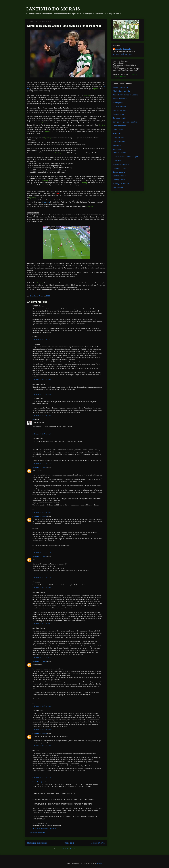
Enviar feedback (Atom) (71, 849)
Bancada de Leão (119, 110)
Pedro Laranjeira (39, 782)
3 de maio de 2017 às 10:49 (42, 657)
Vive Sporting (118, 187)
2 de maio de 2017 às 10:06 (42, 415)
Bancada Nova (118, 114)
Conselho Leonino (120, 126)
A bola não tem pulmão (121, 91)
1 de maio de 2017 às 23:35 (42, 380)
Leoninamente (118, 149)
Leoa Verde (117, 145)
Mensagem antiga (98, 843)
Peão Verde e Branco (121, 164)
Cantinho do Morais (40, 468)
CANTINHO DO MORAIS (53, 9)
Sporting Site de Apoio (121, 184)
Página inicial (69, 843)
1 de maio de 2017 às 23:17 (42, 340)
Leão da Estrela (119, 137)
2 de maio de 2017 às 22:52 (42, 552)
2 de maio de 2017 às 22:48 (42, 512)
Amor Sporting (118, 103)
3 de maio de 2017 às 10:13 (42, 624)
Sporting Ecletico (119, 180)
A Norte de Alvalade (120, 99)
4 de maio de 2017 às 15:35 (42, 729)
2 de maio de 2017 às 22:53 (42, 577)
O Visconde (117, 160)
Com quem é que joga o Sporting (125, 122)
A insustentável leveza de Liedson (125, 95)
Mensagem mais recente (37, 843)
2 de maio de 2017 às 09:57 (42, 394)
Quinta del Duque (119, 168)
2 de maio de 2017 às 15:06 (42, 434)
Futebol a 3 (117, 133)
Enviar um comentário (38, 833)
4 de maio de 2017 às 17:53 (42, 777)
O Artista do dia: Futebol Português (126, 157)
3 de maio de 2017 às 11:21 (42, 706)
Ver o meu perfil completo (122, 54)
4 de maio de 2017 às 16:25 (42, 746)
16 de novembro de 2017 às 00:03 (44, 828)
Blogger (99, 863)
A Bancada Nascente (121, 87)
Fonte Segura (118, 130)
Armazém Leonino (120, 107)
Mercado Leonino (119, 153)
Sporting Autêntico (120, 176)
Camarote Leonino (120, 118)
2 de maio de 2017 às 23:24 (42, 588)
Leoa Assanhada (119, 141)
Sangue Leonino (119, 172)
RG (34, 420)
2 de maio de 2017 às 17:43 (42, 463)
